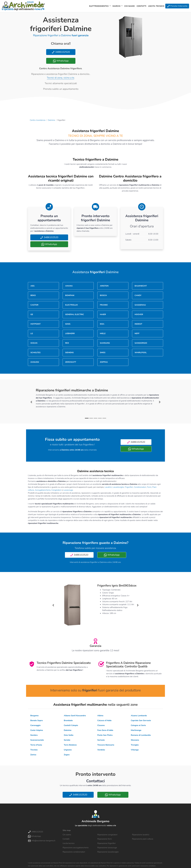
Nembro (34, 735)
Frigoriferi (129, 487)
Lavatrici (108, 487)
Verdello (101, 750)
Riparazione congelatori (107, 835)
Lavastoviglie (118, 487)
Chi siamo (130, 6)
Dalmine (51, 120)
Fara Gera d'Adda (105, 730)
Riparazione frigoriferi (106, 843)
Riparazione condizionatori (74, 852)
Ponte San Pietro (105, 735)
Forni (149, 487)
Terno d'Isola (36, 745)
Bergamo (34, 716)
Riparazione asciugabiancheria (76, 848)
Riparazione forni (105, 839)
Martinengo (136, 730)
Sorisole (101, 740)
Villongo (135, 750)
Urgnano (68, 750)
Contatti (141, 6)
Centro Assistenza (38, 120)
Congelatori (56, 490)
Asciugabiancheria (43, 490)
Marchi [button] (117, 6)
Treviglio (135, 745)
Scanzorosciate (37, 740)
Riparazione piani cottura (143, 839)
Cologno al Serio (138, 725)
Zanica (33, 755)
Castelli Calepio (71, 725)
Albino (100, 716)
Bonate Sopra (36, 720)
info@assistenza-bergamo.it (42, 841)
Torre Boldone (70, 745)
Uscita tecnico (156, 6)
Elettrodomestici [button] (99, 6)
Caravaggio (35, 725)
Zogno (67, 755)
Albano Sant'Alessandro (75, 716)
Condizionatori (140, 487)
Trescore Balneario (106, 745)
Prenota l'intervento (177, 6)
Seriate (67, 740)
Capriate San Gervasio (141, 720)
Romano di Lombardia (141, 735)
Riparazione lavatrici (141, 835)
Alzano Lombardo (139, 716)
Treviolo (34, 750)
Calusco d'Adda (104, 720)
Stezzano (135, 740)
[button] (31, 402)
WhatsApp (61, 61)
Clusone (101, 725)
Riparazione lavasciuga (107, 848)
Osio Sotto (69, 735)
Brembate (68, 720)
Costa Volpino (37, 730)
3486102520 (61, 52)
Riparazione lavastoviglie (108, 852)
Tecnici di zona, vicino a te (61, 78)
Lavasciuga (68, 490)
